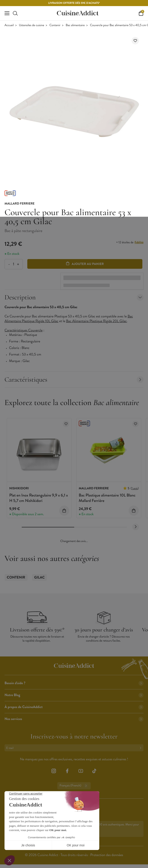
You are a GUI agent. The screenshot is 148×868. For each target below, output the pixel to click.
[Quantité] (13, 264)
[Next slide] (136, 527)
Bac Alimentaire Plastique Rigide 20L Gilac (96, 321)
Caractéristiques (74, 379)
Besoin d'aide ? (74, 683)
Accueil (9, 25)
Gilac (39, 578)
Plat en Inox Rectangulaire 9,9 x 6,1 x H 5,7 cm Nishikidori (39, 498)
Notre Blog (74, 695)
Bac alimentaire (75, 25)
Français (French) (74, 786)
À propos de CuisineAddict (74, 707)
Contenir (55, 25)
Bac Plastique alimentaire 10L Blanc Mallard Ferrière (107, 498)
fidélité (139, 242)
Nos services (74, 719)
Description (74, 297)
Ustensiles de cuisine (32, 25)
